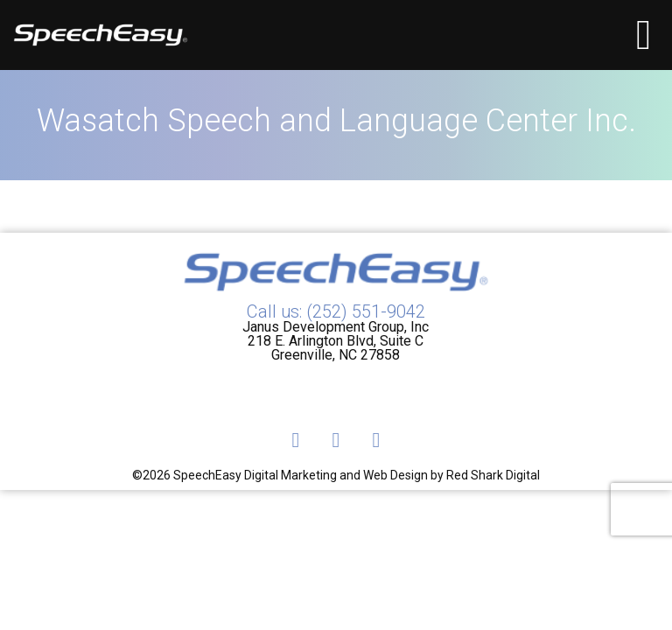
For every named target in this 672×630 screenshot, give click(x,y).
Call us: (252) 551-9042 (336, 311)
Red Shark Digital (493, 475)
